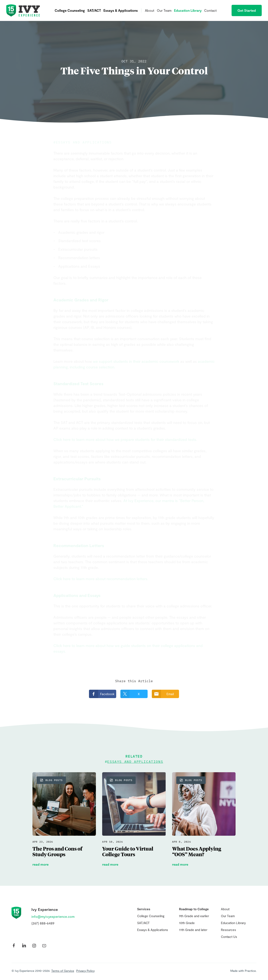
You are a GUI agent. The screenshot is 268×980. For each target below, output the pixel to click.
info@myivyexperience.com (53, 916)
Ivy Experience (23, 10)
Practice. (251, 971)
